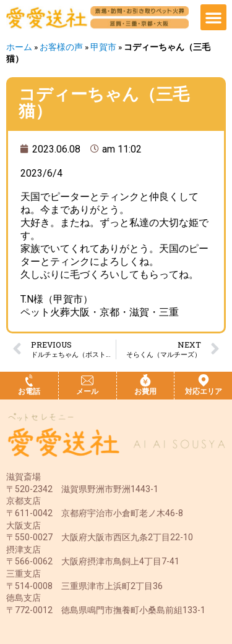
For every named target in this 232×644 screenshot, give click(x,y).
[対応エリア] (204, 380)
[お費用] (145, 380)
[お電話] (29, 380)
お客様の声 (61, 47)
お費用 (145, 391)
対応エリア (204, 391)
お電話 (29, 391)
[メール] (87, 380)
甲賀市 (103, 47)
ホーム (19, 47)
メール (87, 391)
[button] (213, 17)
